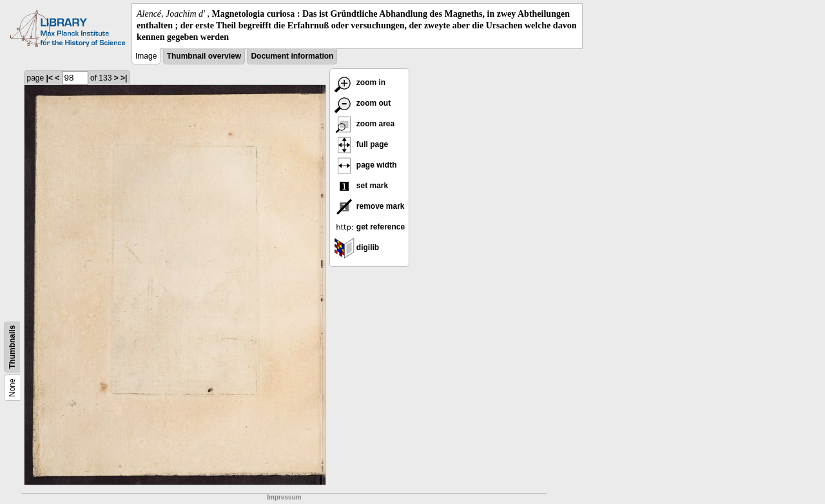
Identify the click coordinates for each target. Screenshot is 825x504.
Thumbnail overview (204, 56)
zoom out (363, 103)
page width (365, 165)
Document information (292, 56)
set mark (361, 186)
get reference (370, 227)
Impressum (284, 497)
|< (50, 78)
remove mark (369, 206)
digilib (357, 247)
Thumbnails (12, 346)
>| (124, 78)
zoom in (360, 82)
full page (361, 144)
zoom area (364, 124)
